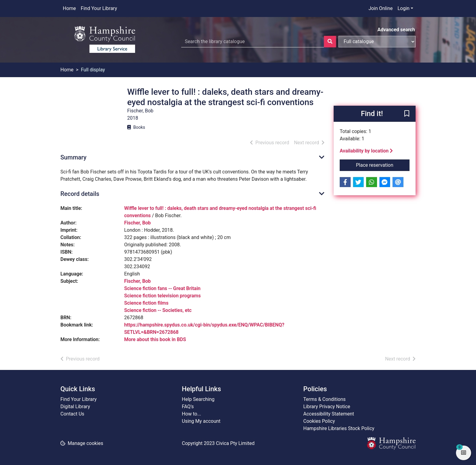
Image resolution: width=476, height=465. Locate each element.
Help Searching (198, 399)
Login (403, 8)
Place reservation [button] (383, 165)
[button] (407, 114)
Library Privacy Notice (327, 407)
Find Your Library (99, 8)
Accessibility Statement (329, 414)
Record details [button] (80, 194)
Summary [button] (73, 157)
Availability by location (366, 151)
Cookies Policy (319, 421)
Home (69, 8)
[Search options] (377, 42)
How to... (191, 414)
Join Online (381, 8)
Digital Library (75, 407)
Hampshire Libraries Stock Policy (339, 428)
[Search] (330, 42)
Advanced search (396, 30)
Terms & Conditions (325, 399)
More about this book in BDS (155, 339)
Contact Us (72, 414)
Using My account (201, 421)
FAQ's (188, 407)
